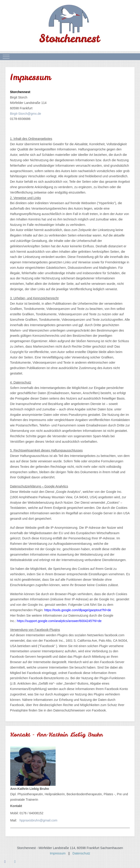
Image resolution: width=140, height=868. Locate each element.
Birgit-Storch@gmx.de (26, 114)
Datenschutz (81, 853)
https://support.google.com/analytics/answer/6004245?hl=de (59, 621)
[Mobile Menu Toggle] (6, 57)
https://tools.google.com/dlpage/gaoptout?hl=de (78, 610)
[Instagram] (15, 862)
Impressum (59, 853)
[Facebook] (5, 862)
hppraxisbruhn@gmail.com (38, 820)
